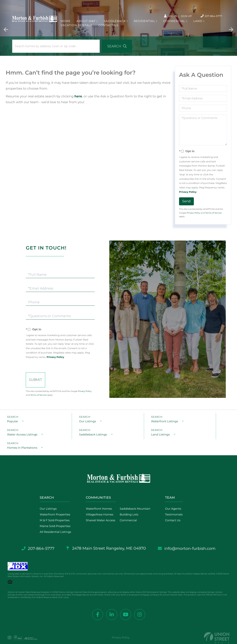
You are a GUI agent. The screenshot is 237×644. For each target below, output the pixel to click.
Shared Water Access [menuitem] (100, 512)
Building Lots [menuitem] (128, 506)
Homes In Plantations (138, 439)
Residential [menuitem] (144, 22)
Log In (169, 16)
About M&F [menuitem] (86, 22)
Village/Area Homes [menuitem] (99, 506)
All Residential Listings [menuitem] (53, 523)
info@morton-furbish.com (189, 540)
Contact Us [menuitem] (108, 26)
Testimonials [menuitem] (174, 506)
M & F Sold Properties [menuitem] (53, 512)
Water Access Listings (196, 426)
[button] (110, 47)
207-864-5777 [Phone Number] (211, 16)
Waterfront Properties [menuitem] (53, 506)
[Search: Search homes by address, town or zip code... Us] (53, 47)
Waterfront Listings (137, 426)
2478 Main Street (106, 540)
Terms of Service (213, 214)
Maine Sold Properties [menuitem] (53, 518)
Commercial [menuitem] (174, 22)
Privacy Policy (188, 193)
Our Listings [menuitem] (46, 500)
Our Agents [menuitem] (174, 500)
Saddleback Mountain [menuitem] (134, 500)
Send (186, 202)
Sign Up (186, 16)
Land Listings (74, 439)
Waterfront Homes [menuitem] (98, 500)
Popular (12, 426)
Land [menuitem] (198, 22)
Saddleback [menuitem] (115, 22)
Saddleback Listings (21, 439)
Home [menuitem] (66, 22)
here (79, 98)
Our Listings (74, 426)
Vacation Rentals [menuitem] (77, 26)
